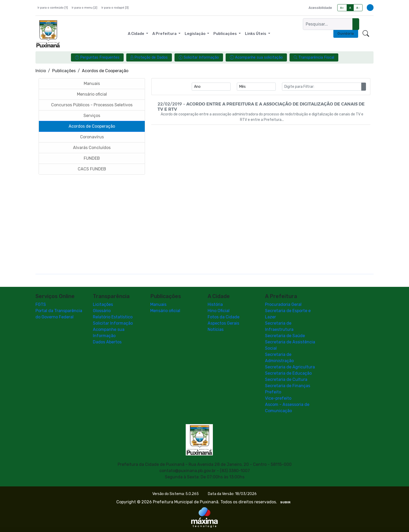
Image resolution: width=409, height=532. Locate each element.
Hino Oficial (219, 311)
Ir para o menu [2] (85, 8)
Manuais (158, 304)
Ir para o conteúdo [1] (53, 8)
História (215, 304)
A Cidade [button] (136, 34)
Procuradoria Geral (283, 304)
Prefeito (273, 392)
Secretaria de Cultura (286, 379)
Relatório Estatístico (113, 317)
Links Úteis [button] (256, 34)
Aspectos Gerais (223, 323)
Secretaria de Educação (288, 373)
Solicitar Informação (113, 323)
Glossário (102, 311)
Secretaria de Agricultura (290, 367)
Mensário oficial (165, 311)
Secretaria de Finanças (288, 386)
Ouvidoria (346, 33)
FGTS (41, 304)
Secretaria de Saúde (285, 336)
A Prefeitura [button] (165, 34)
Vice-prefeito (278, 398)
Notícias (216, 329)
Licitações (103, 304)
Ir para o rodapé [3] (115, 8)
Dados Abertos (107, 342)
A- (358, 8)
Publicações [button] (225, 34)
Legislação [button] (196, 34)
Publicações (64, 71)
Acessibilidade (320, 8)
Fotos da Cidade (224, 317)
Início (41, 71)
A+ (342, 8)
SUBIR (285, 502)
